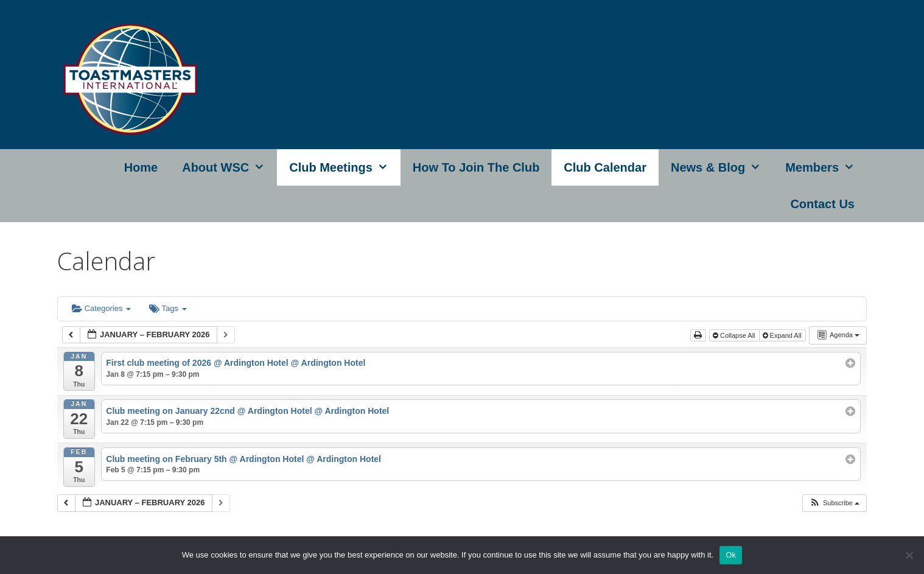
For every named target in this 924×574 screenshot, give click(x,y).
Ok (731, 555)
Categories (101, 308)
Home (141, 167)
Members (826, 167)
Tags (168, 308)
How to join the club (476, 167)
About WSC (229, 167)
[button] (834, 503)
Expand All (783, 335)
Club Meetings (345, 167)
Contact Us (822, 204)
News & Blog (722, 167)
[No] (909, 555)
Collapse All (735, 335)
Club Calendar (605, 167)
